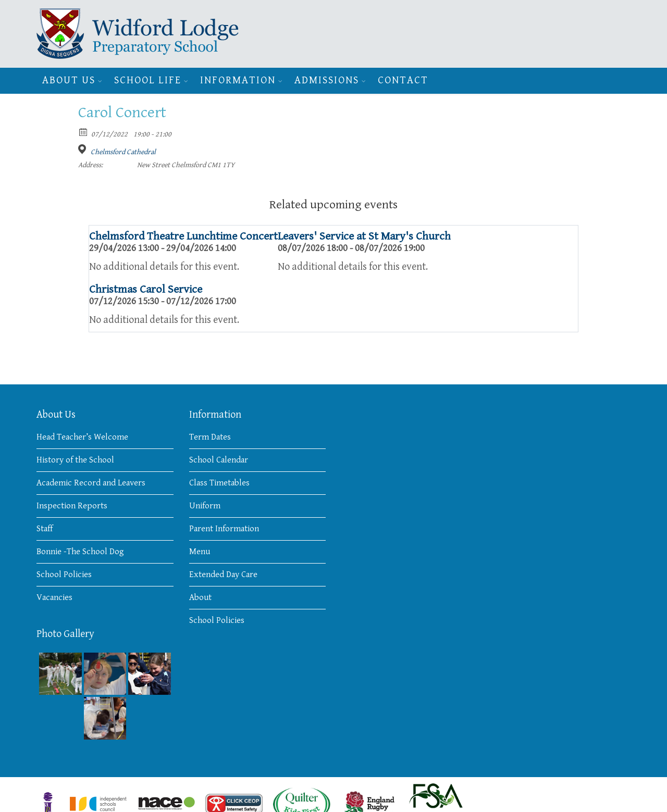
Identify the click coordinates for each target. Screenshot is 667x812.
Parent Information (224, 529)
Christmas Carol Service (146, 289)
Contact (403, 80)
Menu (200, 552)
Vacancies (54, 597)
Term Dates (210, 437)
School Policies (64, 574)
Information (238, 80)
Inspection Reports (72, 506)
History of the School (75, 460)
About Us (69, 80)
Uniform (205, 506)
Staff (45, 529)
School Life (148, 80)
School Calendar (219, 460)
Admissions (327, 80)
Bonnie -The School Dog (80, 552)
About (200, 597)
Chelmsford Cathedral (123, 152)
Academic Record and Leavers (91, 483)
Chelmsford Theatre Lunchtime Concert (183, 236)
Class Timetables (219, 483)
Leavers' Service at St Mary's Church (364, 236)
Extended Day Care (223, 574)
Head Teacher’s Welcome (82, 437)
